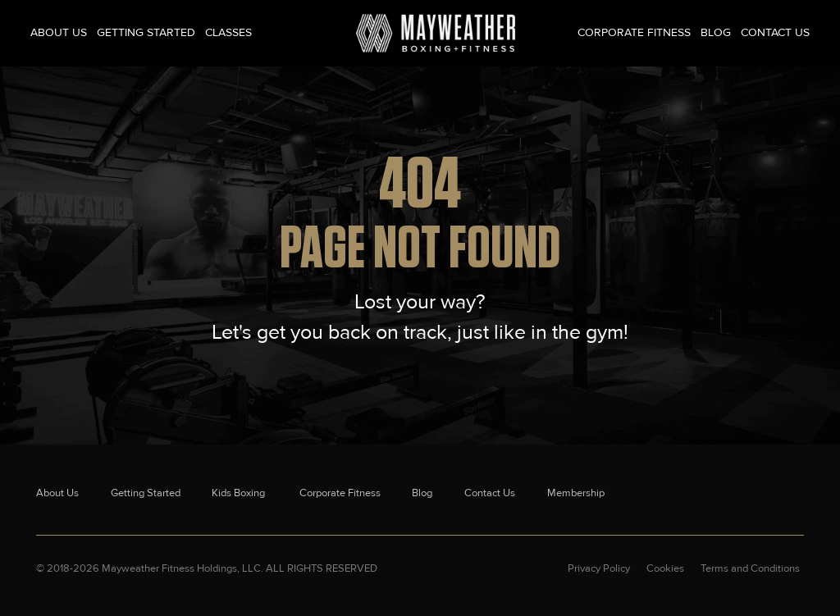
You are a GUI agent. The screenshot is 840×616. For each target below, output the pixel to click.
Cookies (665, 568)
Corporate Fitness (634, 32)
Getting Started (146, 32)
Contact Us (775, 32)
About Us (59, 32)
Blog (716, 32)
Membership (576, 493)
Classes (228, 32)
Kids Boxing (240, 493)
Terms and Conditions (750, 568)
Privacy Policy (599, 568)
